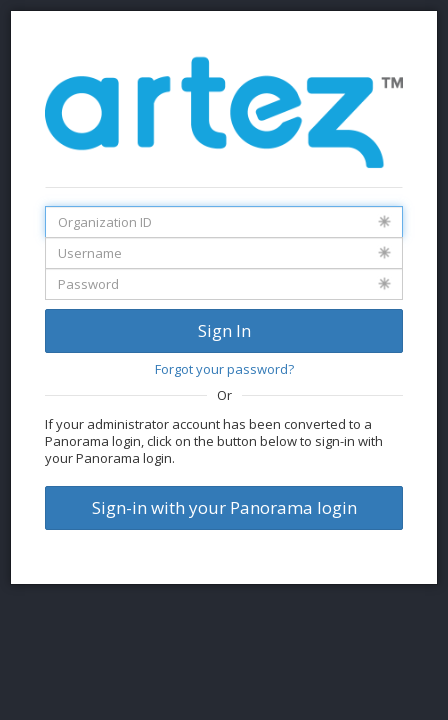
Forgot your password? (224, 369)
